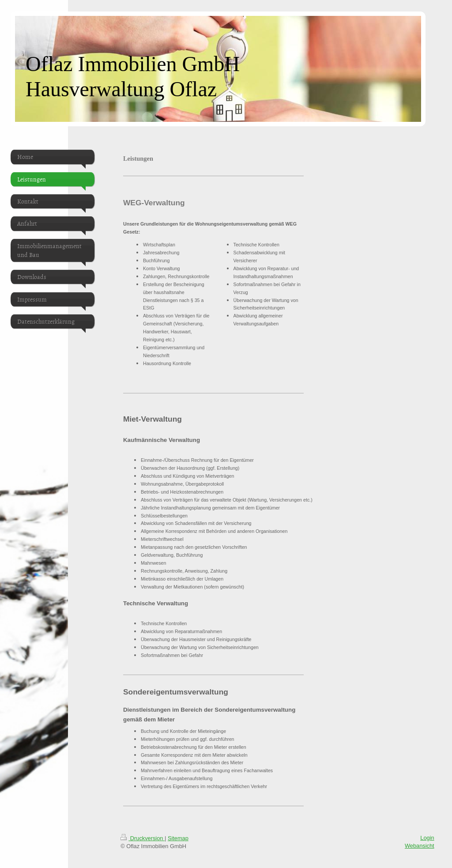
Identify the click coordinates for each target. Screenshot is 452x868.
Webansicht (420, 846)
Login (427, 838)
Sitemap (178, 838)
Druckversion (143, 838)
